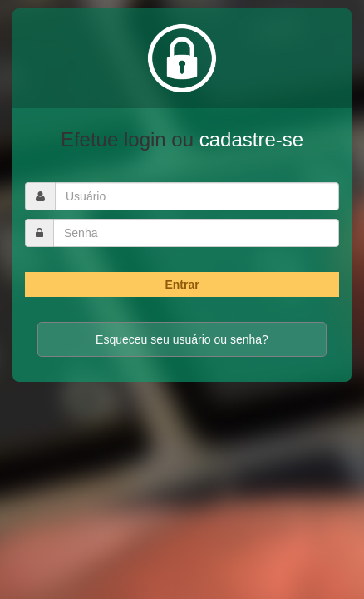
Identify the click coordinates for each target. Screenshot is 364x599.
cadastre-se (251, 139)
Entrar (182, 285)
